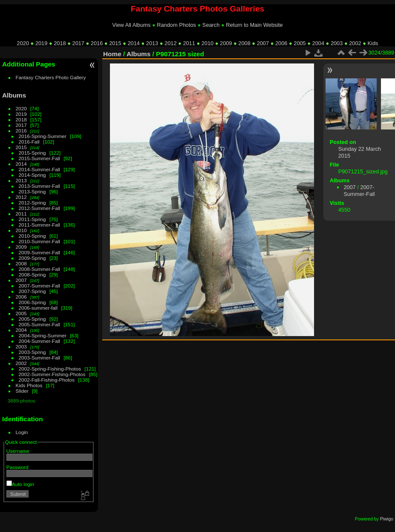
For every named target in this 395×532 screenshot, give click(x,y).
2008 (244, 43)
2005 (300, 43)
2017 (78, 43)
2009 (226, 43)
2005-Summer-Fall (39, 324)
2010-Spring (32, 236)
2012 (170, 43)
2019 (41, 43)
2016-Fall (29, 142)
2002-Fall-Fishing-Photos (47, 380)
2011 (189, 43)
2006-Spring (32, 302)
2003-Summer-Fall (39, 358)
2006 (281, 43)
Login (22, 432)
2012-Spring (32, 203)
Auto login (20, 484)
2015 (115, 43)
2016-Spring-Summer (43, 136)
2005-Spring (32, 319)
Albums (14, 95)
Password (17, 467)
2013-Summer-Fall (39, 186)
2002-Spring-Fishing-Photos (50, 369)
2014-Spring (32, 175)
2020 (23, 43)
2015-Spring (32, 153)
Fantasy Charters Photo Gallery (51, 77)
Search (211, 25)
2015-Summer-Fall (39, 158)
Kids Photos (29, 385)
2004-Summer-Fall (39, 341)
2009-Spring (32, 258)
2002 (355, 43)
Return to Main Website (254, 25)
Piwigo (387, 519)
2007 (263, 43)
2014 (133, 43)
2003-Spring (32, 352)
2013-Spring (32, 191)
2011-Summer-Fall (39, 225)
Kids (373, 43)
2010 (208, 43)
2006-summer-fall (38, 308)
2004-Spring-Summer (43, 335)
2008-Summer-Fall (39, 269)
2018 (60, 43)
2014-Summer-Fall (39, 169)
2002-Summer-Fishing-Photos (52, 374)
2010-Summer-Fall (39, 241)
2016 (97, 43)
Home (112, 54)
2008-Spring (32, 275)
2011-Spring (32, 219)
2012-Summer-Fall (39, 208)
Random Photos (176, 25)
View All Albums (131, 25)
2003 (337, 43)
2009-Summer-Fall (39, 252)
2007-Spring (32, 291)
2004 (318, 43)
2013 (152, 43)
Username (18, 451)
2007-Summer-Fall (39, 286)
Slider (22, 391)
